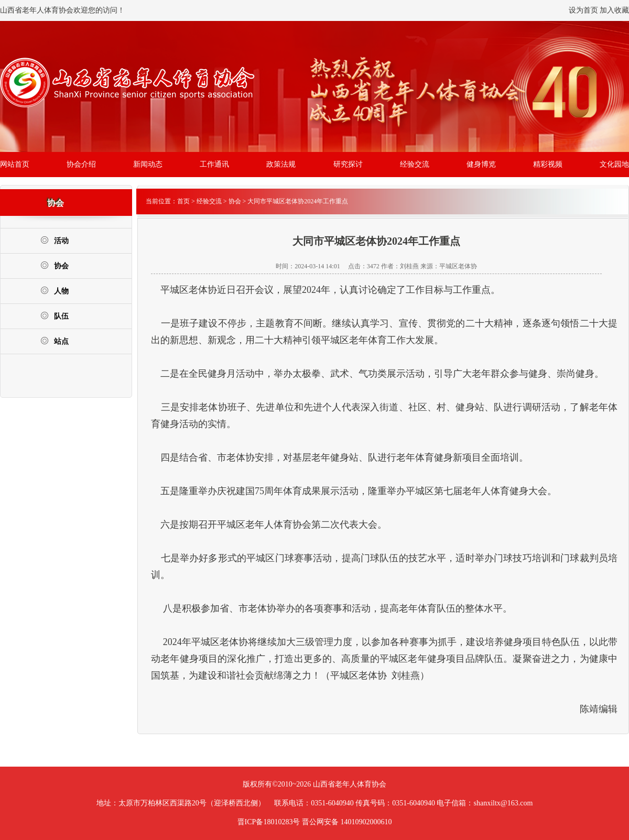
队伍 (55, 316)
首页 (183, 201)
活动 (55, 240)
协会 (55, 265)
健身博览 (481, 164)
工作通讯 (214, 164)
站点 (55, 341)
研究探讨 (348, 164)
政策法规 (281, 164)
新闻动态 (148, 164)
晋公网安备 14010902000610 (347, 822)
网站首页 (15, 164)
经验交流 (415, 164)
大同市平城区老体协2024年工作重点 (298, 201)
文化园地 (614, 164)
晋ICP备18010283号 (269, 822)
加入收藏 (614, 10)
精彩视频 (548, 164)
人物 (55, 291)
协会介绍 (81, 164)
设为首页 (583, 10)
